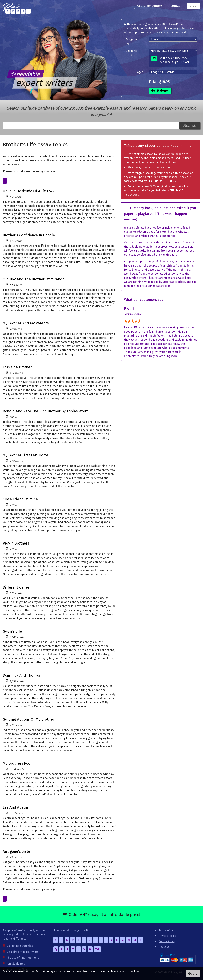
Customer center (149, 6)
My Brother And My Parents (26, 323)
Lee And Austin (15, 807)
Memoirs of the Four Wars (22, 952)
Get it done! (160, 90)
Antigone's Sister (17, 851)
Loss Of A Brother (17, 367)
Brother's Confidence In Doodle (29, 235)
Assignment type (133, 41)
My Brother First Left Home (26, 455)
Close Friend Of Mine (20, 499)
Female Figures (16, 964)
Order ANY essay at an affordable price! (104, 915)
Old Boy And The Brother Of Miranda (34, 279)
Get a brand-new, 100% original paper (151, 187)
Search (190, 126)
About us (164, 947)
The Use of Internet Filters (23, 958)
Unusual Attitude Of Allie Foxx (29, 191)
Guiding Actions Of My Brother (28, 719)
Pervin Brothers (16, 543)
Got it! (193, 973)
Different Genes (16, 587)
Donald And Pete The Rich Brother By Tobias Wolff (45, 411)
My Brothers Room (18, 763)
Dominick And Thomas (21, 675)
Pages (139, 72)
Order (193, 6)
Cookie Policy (167, 941)
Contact (176, 6)
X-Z (97, 949)
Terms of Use (167, 930)
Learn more (90, 971)
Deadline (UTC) (131, 53)
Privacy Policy (167, 936)
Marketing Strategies (20, 946)
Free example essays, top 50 (71, 930)
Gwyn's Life (12, 631)
